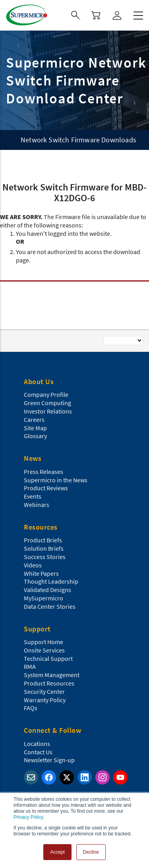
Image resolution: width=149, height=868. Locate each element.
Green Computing (47, 403)
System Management (52, 675)
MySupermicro (44, 598)
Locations (37, 744)
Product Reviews (46, 488)
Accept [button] (57, 852)
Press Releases (44, 472)
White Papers (41, 573)
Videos (33, 565)
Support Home (44, 642)
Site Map (35, 428)
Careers (34, 419)
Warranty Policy (45, 700)
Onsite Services (44, 650)
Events (33, 496)
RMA (30, 666)
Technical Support (48, 658)
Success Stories (45, 557)
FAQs (31, 708)
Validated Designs (47, 590)
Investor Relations (48, 411)
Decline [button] (91, 852)
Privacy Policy (28, 817)
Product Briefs (43, 540)
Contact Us (38, 752)
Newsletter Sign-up (49, 760)
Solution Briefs (44, 548)
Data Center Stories (50, 606)
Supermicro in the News (56, 480)
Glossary (35, 436)
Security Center (44, 691)
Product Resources (49, 683)
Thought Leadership (51, 581)
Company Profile (46, 394)
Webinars (37, 505)
